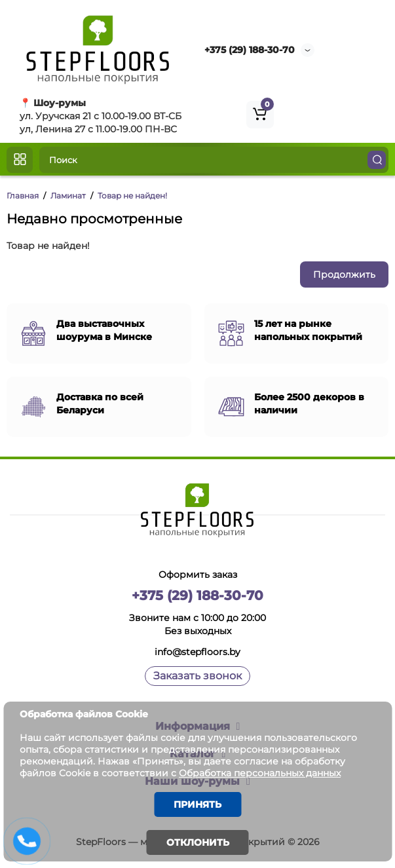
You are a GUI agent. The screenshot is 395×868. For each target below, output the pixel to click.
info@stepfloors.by (197, 652)
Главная (23, 196)
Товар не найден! (132, 196)
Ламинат (68, 196)
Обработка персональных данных (260, 773)
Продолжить (344, 274)
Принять (197, 804)
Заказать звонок (197, 676)
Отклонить (198, 842)
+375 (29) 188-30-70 (250, 50)
